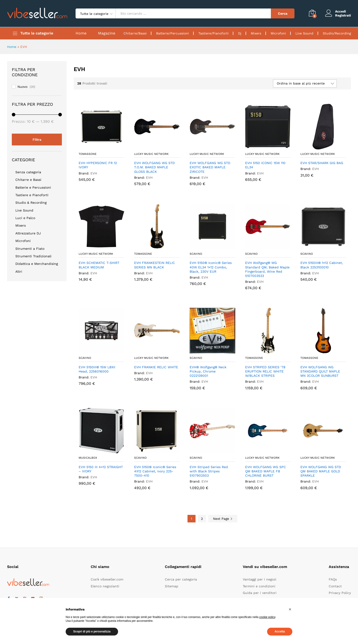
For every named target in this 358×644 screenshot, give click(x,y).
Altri (19, 271)
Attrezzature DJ (28, 233)
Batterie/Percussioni (173, 33)
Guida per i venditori (260, 593)
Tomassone (88, 154)
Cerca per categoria (181, 579)
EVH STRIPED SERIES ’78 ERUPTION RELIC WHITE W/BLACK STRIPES (265, 371)
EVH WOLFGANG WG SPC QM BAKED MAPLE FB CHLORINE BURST (266, 471)
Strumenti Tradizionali (33, 256)
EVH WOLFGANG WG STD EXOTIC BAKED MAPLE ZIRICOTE (210, 167)
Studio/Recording (337, 33)
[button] (290, 609)
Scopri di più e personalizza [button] (92, 631)
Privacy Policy (340, 593)
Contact (335, 586)
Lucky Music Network (151, 154)
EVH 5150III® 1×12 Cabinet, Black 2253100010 (322, 265)
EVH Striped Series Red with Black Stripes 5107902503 (209, 471)
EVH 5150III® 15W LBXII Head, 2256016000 (97, 369)
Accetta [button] (280, 631)
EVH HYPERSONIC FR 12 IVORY (98, 165)
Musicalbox (88, 458)
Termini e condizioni (259, 586)
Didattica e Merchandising (37, 264)
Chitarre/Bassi (135, 33)
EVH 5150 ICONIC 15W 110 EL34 (265, 165)
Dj (240, 33)
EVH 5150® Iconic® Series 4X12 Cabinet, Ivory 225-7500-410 (155, 471)
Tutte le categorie (37, 33)
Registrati (343, 15)
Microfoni (278, 33)
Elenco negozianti (105, 586)
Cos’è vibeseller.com (107, 579)
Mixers (256, 33)
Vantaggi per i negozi (260, 579)
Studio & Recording (31, 203)
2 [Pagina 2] (202, 519)
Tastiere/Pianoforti (213, 33)
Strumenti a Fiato (30, 249)
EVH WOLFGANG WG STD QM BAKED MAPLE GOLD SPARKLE (321, 471)
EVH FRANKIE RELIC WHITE (156, 367)
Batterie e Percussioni (33, 187)
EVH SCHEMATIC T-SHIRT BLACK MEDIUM (99, 265)
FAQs (333, 579)
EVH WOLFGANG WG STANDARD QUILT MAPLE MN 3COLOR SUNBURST (320, 371)
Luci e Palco (25, 218)
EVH (94, 173)
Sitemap (172, 586)
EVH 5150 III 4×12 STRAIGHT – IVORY (101, 469)
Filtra (37, 140)
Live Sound (304, 33)
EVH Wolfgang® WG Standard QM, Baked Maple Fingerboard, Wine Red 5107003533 (267, 269)
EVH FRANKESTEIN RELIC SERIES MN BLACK (155, 265)
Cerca (283, 13)
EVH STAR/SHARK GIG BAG (322, 163)
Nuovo (22, 87)
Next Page (223, 519)
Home (81, 33)
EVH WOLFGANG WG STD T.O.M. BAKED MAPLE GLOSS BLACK (154, 167)
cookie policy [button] (267, 617)
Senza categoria (28, 172)
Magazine (107, 33)
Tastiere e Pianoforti (32, 195)
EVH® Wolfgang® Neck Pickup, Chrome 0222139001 (208, 371)
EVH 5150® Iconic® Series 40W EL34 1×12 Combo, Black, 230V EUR (211, 267)
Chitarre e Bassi (28, 180)
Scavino (196, 254)
